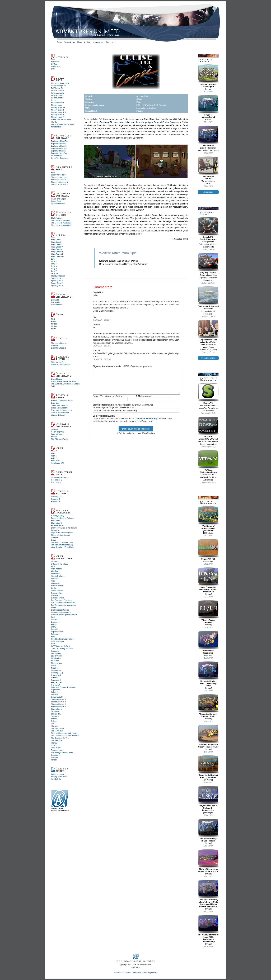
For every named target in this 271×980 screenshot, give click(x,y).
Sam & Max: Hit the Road (61, 120)
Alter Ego (55, 571)
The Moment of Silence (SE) (62, 545)
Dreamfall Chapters (59, 348)
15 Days (54, 562)
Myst (53, 319)
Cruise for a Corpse (59, 199)
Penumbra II (56, 680)
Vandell (54, 760)
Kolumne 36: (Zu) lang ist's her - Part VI (119, 261)
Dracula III (55, 620)
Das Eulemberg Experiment (62, 600)
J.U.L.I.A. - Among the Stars (62, 649)
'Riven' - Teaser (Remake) (208, 612)
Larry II (54, 261)
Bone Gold (55, 403)
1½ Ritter (55, 429)
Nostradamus (56, 670)
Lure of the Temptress (60, 158)
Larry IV (54, 266)
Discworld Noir (57, 305)
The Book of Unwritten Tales (62, 542)
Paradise (55, 678)
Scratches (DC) (57, 697)
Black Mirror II (57, 523)
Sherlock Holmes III (59, 702)
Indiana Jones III (57, 91)
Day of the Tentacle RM (60, 83)
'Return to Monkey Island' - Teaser (208, 830)
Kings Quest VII (57, 254)
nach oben (136, 967)
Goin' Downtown (57, 641)
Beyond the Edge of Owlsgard (63, 518)
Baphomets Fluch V (59, 151)
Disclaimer (146, 973)
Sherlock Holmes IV (59, 704)
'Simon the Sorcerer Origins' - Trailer (208, 706)
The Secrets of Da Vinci (60, 738)
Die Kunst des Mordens (60, 610)
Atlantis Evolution (58, 576)
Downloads (55, 67)
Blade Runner (56, 218)
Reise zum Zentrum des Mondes (64, 687)
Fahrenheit (55, 634)
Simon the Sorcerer (59, 175)
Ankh (53, 453)
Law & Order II (57, 656)
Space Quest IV (57, 281)
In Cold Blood (56, 156)
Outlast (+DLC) (57, 673)
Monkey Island (57, 105)
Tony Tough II (56, 748)
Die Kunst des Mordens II (61, 612)
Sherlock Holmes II (58, 699)
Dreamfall (55, 346)
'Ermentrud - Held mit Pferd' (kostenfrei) (208, 767)
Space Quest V (57, 283)
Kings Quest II (57, 242)
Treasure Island (57, 750)
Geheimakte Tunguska (60, 477)
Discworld (55, 300)
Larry (53, 259)
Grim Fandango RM (59, 86)
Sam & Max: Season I (60, 405)
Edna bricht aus (57, 434)
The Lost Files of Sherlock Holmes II (65, 736)
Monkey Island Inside (59, 777)
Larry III (54, 264)
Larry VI (54, 271)
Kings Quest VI (57, 252)
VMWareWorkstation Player (208, 462)
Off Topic (55, 64)
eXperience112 (57, 632)
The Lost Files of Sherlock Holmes (64, 733)
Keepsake (55, 651)
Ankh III (54, 458)
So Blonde (55, 712)
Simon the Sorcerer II (59, 177)
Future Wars (56, 201)
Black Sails (55, 461)
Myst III (54, 324)
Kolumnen (55, 62)
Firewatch (55, 530)
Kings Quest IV (57, 247)
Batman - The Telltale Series (62, 401)
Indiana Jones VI (58, 98)
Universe (55, 757)
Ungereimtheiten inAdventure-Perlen (208, 331)
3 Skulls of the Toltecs (60, 564)
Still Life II (55, 716)
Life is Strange (57, 379)
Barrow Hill (55, 583)
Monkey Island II (57, 110)
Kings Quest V (57, 249)
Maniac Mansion (57, 103)
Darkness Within (57, 598)
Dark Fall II (55, 595)
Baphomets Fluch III (59, 146)
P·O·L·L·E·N (56, 685)
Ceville (54, 588)
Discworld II (56, 302)
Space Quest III (57, 278)
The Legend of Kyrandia (60, 220)
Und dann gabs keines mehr (62, 753)
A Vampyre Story (58, 516)
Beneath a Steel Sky (59, 153)
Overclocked (56, 675)
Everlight (55, 629)
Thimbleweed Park (58, 362)
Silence (54, 437)
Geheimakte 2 (57, 480)
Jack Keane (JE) (57, 463)
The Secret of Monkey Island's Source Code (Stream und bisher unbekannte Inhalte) (208, 894)
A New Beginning (58, 432)
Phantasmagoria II (58, 276)
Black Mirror (56, 521)
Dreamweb (55, 622)
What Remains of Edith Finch (62, 547)
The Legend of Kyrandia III (61, 225)
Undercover (56, 755)
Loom (53, 100)
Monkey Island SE (58, 108)
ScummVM (208, 393)
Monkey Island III (58, 115)
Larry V (54, 269)
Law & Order (56, 653)
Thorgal (54, 743)
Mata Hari (55, 661)
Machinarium (56, 658)
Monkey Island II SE (59, 112)
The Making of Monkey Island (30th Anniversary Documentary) (208, 929)
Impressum (118, 973)
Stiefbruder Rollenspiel (208, 297)
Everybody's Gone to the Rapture (64, 528)
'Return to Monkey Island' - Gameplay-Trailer (208, 674)
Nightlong (55, 668)
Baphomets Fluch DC (59, 141)
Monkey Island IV (58, 117)
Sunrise (54, 719)
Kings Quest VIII (57, 257)
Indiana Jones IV (58, 93)
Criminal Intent (57, 593)
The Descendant (57, 728)
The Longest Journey (59, 343)
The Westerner (57, 741)
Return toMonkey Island (208, 106)
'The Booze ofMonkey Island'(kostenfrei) (208, 519)
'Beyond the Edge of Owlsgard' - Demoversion (208, 798)
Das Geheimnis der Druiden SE (63, 603)
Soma (53, 540)
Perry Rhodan (57, 682)
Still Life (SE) (56, 714)
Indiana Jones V (57, 95)
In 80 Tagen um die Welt (60, 646)
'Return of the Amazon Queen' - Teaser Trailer (208, 736)
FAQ (53, 69)
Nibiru (53, 666)
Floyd (53, 172)
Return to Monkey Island (60, 365)
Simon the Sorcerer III (60, 180)
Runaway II (55, 499)
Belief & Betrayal (58, 586)
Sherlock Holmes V (59, 707)
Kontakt (154, 973)
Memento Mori (57, 663)
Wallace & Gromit (58, 415)
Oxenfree (55, 538)
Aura (53, 581)
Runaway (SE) (57, 497)
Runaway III (56, 501)
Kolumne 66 (208, 136)
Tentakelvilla (56, 779)
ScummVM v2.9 (208, 549)
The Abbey (55, 726)
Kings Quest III (57, 244)
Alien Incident (56, 569)
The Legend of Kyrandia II (61, 223)
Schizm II (55, 695)
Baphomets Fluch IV (59, 148)
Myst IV (54, 326)
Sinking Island (57, 709)
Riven (53, 322)
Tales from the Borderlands (62, 410)
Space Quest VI (57, 286)
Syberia (54, 721)
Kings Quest (56, 240)
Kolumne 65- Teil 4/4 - (208, 168)
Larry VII (54, 273)
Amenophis (55, 574)
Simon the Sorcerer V (59, 185)
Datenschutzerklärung (146, 424)
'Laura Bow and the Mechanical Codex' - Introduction (208, 580)
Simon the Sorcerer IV (60, 182)
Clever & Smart (57, 591)
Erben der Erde (57, 525)
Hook (53, 644)
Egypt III (54, 624)
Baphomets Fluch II (59, 144)
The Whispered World (60, 439)
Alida (53, 566)
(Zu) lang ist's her (208, 263)
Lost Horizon (56, 482)
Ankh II (54, 456)
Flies (53, 637)
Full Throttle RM (57, 88)
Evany (54, 627)
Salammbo (55, 692)
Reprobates (56, 690)
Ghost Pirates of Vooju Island (62, 639)
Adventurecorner (58, 774)
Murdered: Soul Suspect (60, 535)
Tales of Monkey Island (60, 413)
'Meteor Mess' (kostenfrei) (208, 642)
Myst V (54, 329)
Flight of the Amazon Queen (62, 533)
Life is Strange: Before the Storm (64, 381)
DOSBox (208, 427)
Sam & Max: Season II (60, 408)
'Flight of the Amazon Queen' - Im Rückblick (208, 861)
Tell (52, 724)
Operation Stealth (58, 204)
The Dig (54, 122)
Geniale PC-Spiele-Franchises (208, 229)
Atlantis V (55, 579)
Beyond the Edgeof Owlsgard (208, 76)
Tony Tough (56, 745)
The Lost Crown (57, 731)
